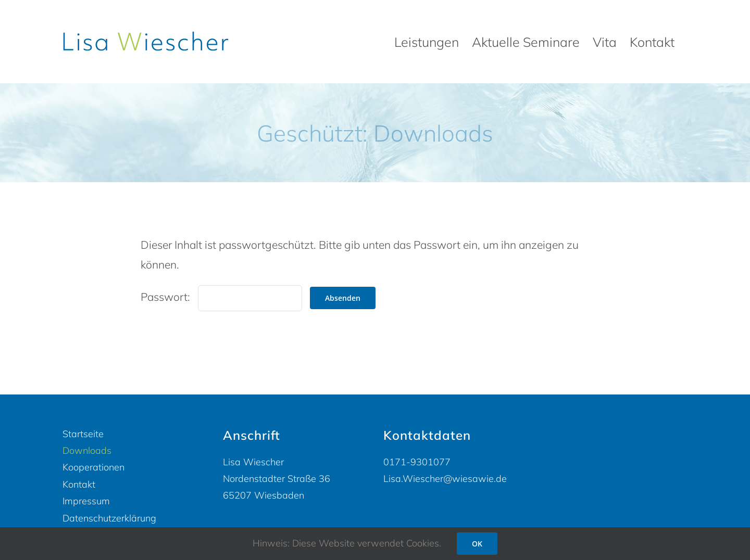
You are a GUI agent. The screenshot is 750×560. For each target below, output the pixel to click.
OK (477, 544)
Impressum (86, 501)
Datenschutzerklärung (109, 518)
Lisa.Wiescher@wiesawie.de (445, 479)
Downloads (87, 450)
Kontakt (79, 484)
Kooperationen (93, 467)
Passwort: (221, 297)
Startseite (83, 434)
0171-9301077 (417, 462)
